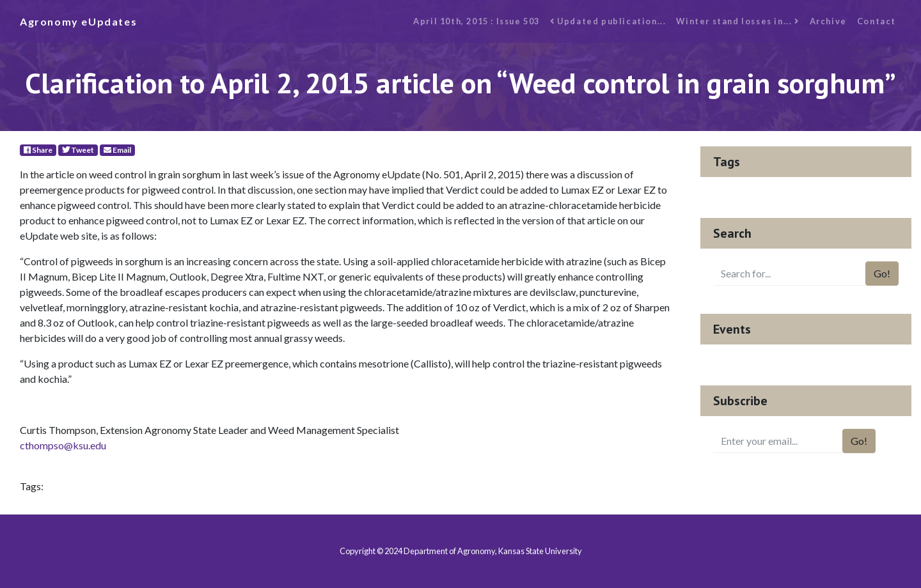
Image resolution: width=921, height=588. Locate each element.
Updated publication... (608, 21)
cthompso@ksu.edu (63, 445)
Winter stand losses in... (737, 21)
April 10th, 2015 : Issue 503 (476, 21)
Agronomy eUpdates (78, 21)
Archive (828, 21)
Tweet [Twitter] (78, 150)
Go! (882, 273)
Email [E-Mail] (117, 150)
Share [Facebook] (38, 150)
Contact (877, 21)
